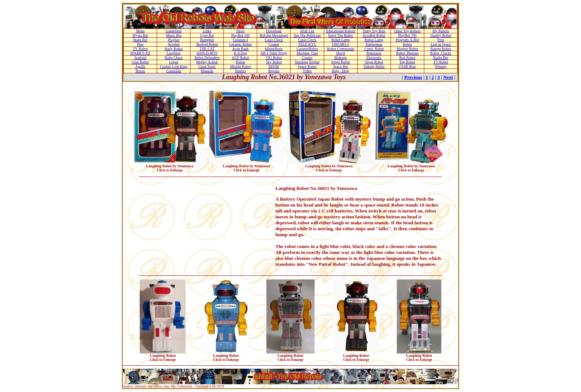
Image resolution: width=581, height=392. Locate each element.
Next (448, 77)
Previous (413, 77)
